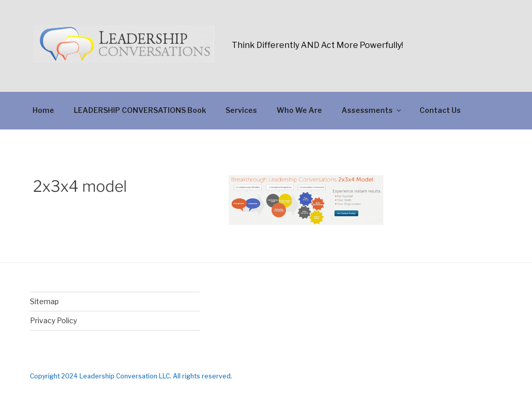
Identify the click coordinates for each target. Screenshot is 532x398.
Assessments (372, 110)
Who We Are (299, 110)
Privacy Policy (53, 320)
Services (241, 110)
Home (43, 110)
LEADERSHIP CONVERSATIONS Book (140, 110)
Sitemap (44, 301)
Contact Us (440, 110)
